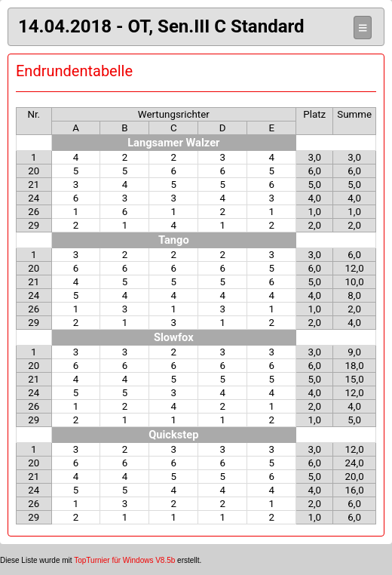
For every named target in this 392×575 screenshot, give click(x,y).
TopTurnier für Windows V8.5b (124, 560)
